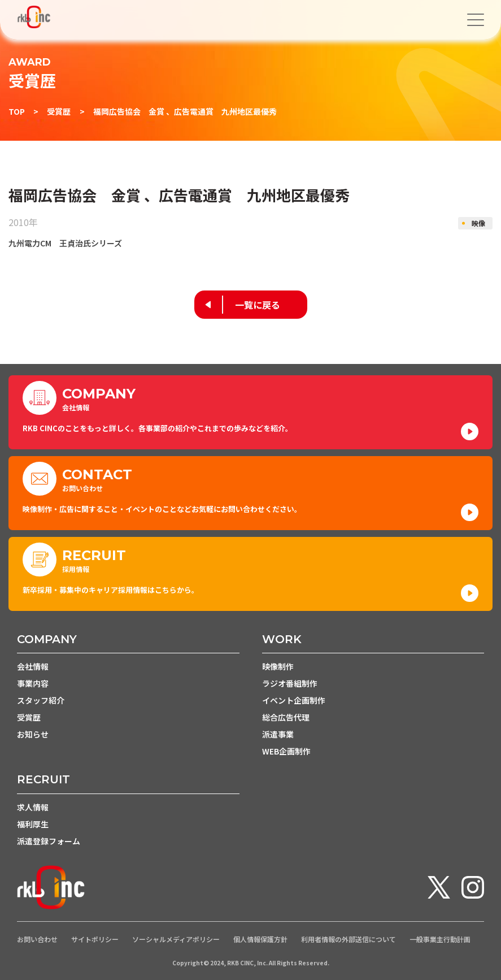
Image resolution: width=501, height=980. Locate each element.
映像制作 (278, 666)
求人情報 (33, 807)
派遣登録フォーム (49, 841)
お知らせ (33, 734)
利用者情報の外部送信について (348, 939)
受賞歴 (59, 111)
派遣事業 (278, 734)
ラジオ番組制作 (290, 683)
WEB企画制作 (286, 751)
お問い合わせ (37, 939)
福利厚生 (33, 824)
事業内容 (33, 683)
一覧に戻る (258, 305)
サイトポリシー (95, 939)
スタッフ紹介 (41, 700)
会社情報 (33, 666)
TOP (17, 111)
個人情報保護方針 (260, 939)
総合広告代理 (286, 717)
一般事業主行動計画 (440, 939)
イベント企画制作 (294, 700)
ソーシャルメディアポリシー (176, 939)
